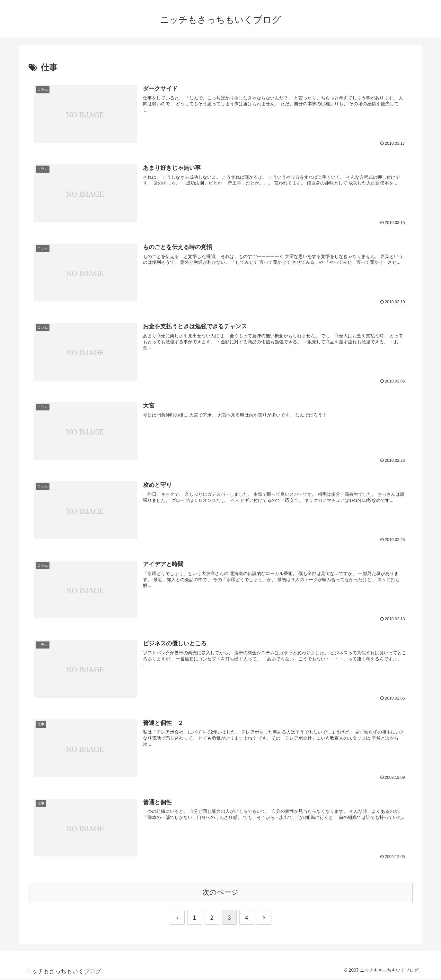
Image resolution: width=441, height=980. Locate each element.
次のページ (220, 893)
